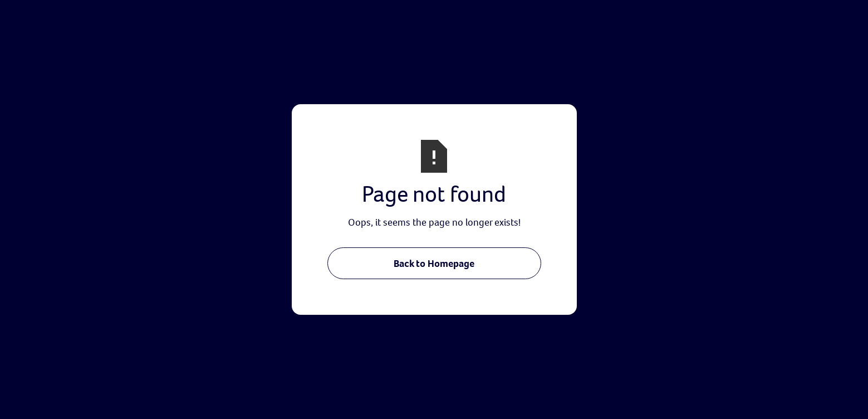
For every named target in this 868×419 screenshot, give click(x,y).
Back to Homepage (434, 263)
